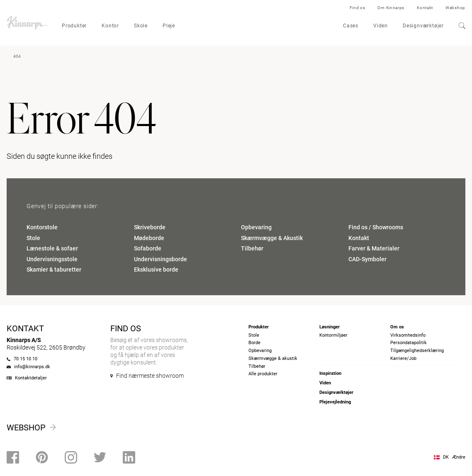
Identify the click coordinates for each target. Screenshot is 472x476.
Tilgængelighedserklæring (417, 351)
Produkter (74, 26)
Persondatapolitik (409, 343)
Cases (351, 26)
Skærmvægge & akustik (273, 358)
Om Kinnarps (391, 8)
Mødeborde (149, 238)
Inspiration (330, 373)
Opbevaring (256, 227)
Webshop (455, 8)
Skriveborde (150, 227)
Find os (358, 8)
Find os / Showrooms (376, 227)
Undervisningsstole (52, 259)
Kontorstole (42, 227)
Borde (254, 343)
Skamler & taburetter (54, 270)
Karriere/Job (403, 358)
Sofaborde (148, 248)
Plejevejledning (335, 402)
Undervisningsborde (161, 259)
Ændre (459, 457)
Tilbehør (252, 248)
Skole (141, 26)
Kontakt (425, 8)
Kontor (110, 26)
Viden (381, 26)
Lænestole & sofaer (52, 248)
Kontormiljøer (333, 335)
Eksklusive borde (156, 270)
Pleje (169, 26)
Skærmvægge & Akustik (272, 238)
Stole (33, 238)
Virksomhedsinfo (408, 335)
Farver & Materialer (374, 248)
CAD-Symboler (367, 259)
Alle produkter (263, 374)
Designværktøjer (423, 26)
